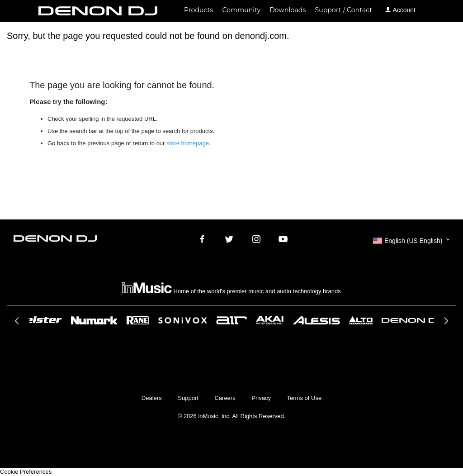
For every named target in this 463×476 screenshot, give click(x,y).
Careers (225, 398)
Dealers (152, 398)
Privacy (261, 398)
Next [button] (445, 324)
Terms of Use (305, 398)
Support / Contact (343, 10)
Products (198, 10)
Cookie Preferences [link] (26, 472)
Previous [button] (18, 324)
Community (242, 10)
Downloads (288, 10)
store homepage (188, 143)
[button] (411, 241)
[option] (231, 320)
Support (188, 398)
